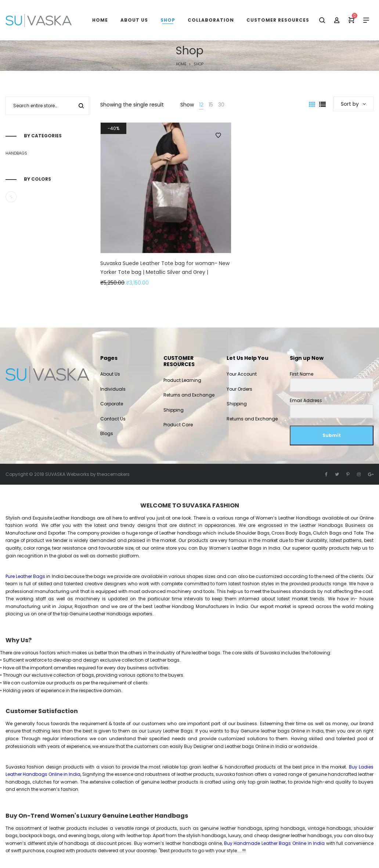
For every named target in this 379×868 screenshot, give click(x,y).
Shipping (174, 410)
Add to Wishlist (218, 135)
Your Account (242, 374)
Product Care (178, 425)
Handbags (16, 153)
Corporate (112, 404)
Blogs (107, 433)
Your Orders (239, 389)
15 (211, 105)
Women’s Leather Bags (235, 548)
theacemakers (113, 474)
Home (181, 64)
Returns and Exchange (189, 395)
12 (201, 105)
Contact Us (113, 419)
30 (221, 105)
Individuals (113, 389)
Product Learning (182, 380)
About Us (110, 374)
